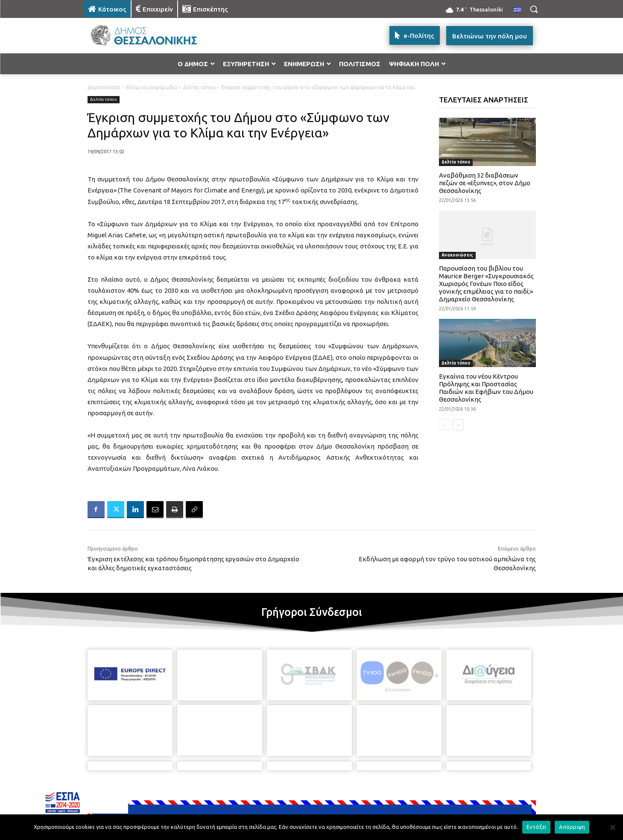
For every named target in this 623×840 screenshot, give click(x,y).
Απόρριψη (572, 827)
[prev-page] (444, 425)
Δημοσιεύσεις (104, 87)
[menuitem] (518, 10)
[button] (534, 9)
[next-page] (458, 425)
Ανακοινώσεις (457, 255)
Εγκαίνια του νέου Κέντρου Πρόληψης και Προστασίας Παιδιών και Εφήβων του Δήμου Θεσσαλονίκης (486, 388)
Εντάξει (537, 827)
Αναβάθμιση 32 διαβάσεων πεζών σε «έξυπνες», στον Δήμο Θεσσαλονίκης (485, 183)
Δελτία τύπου (199, 87)
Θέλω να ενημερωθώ (152, 87)
